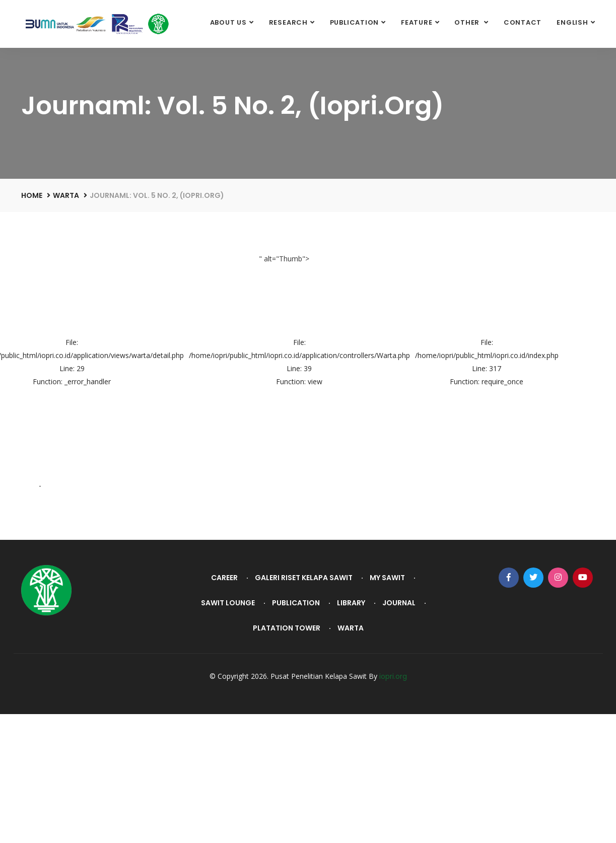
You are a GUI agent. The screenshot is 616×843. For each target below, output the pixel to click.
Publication (355, 22)
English (572, 22)
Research (288, 22)
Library (351, 603)
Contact (523, 22)
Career (224, 578)
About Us (228, 22)
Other (468, 22)
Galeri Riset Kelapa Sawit (304, 578)
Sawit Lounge (228, 603)
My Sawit (387, 578)
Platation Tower (287, 628)
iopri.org (393, 676)
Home (32, 195)
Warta (66, 195)
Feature (417, 22)
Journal (399, 603)
